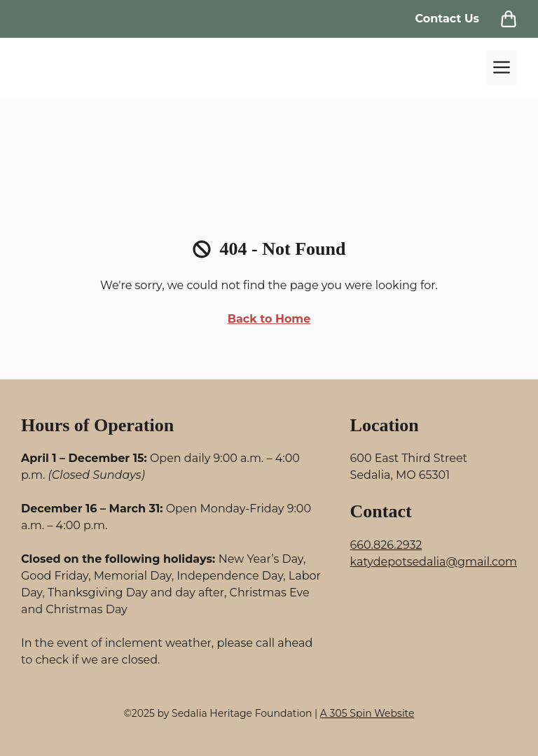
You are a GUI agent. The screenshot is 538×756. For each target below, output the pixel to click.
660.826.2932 (386, 545)
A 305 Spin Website (367, 713)
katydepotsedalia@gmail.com (434, 562)
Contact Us (447, 19)
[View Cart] (509, 19)
